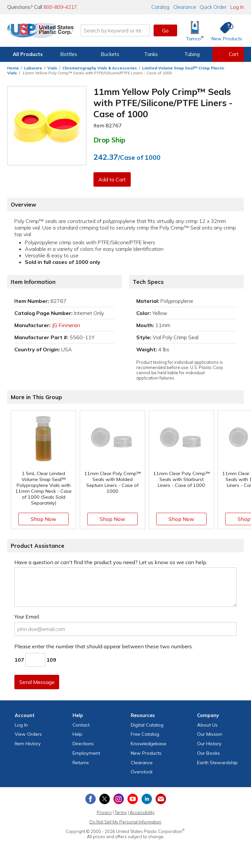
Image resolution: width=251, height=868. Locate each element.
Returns (81, 763)
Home (13, 68)
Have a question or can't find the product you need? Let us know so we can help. (111, 562)
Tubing (192, 54)
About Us (207, 725)
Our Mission (210, 734)
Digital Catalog (147, 725)
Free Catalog (145, 734)
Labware (33, 68)
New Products (146, 753)
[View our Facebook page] (91, 799)
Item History (28, 744)
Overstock (142, 772)
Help (77, 734)
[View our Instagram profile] (119, 799)
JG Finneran (66, 325)
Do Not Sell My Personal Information (125, 822)
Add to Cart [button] (113, 179)
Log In (237, 7)
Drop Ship (109, 140)
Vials (52, 68)
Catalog (160, 7)
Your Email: (27, 617)
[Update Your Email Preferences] (161, 799)
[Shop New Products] (225, 31)
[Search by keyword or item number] (121, 30)
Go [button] (165, 30)
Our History (209, 744)
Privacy (104, 812)
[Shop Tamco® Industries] (195, 31)
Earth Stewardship (217, 763)
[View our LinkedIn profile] (147, 799)
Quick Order (213, 7)
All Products (28, 54)
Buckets (110, 54)
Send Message (38, 682)
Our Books (209, 753)
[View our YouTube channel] (133, 799)
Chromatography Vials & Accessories (100, 68)
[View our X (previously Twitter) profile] (105, 799)
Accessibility (142, 812)
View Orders (28, 734)
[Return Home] (46, 32)
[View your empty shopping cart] (228, 54)
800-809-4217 (60, 7)
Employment (86, 753)
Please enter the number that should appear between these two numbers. (104, 646)
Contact (81, 725)
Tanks (151, 54)
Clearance (185, 7)
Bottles (69, 54)
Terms (121, 812)
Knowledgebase (149, 744)
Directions (83, 744)
